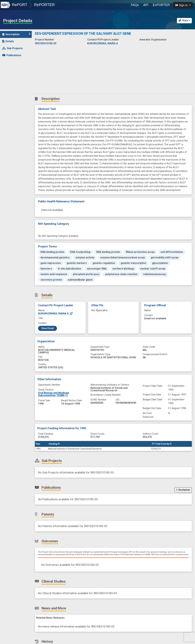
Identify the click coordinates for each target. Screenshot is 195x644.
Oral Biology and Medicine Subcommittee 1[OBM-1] (54, 394)
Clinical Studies (13, 76)
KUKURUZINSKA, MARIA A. (55, 314)
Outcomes (11, 69)
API (146, 5)
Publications (12, 55)
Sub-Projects (13, 48)
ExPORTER (161, 5)
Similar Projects (14, 97)
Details (8, 41)
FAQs (135, 5)
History (9, 90)
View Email (48, 328)
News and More (14, 83)
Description (16, 34)
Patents (9, 62)
